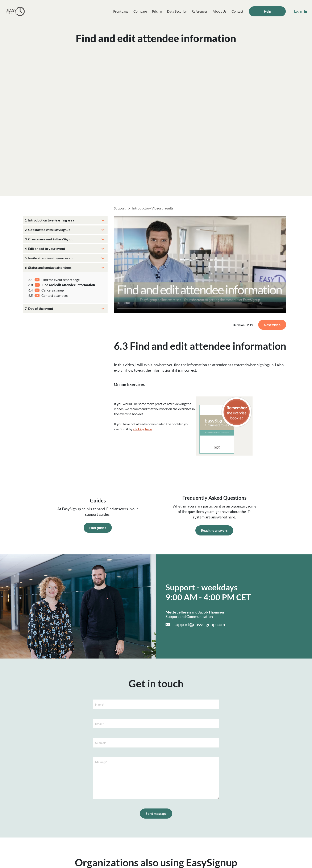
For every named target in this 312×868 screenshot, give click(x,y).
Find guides (98, 528)
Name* (100, 704)
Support (120, 208)
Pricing (157, 11)
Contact (237, 11)
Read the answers (214, 530)
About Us (220, 11)
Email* (99, 724)
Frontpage (121, 11)
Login (300, 11)
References (200, 11)
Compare (140, 11)
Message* (101, 762)
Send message (156, 813)
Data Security (177, 11)
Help (267, 11)
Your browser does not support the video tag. (200, 265)
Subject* (101, 743)
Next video (272, 325)
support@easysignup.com (199, 624)
